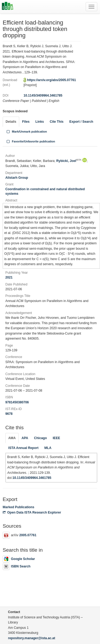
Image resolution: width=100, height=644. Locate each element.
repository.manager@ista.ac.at (32, 638)
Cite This (57, 122)
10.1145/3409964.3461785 (43, 96)
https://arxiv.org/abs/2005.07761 (52, 80)
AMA (12, 438)
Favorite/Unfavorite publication (30, 141)
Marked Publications (19, 507)
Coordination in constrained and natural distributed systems (45, 191)
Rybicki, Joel (69, 161)
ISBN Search (17, 566)
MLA (48, 448)
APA (25, 438)
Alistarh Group (17, 178)
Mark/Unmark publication (26, 132)
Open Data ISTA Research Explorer (32, 512)
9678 (9, 414)
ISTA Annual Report (23, 448)
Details (11, 122)
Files (26, 122)
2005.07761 (28, 535)
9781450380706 (17, 402)
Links (40, 122)
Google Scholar (19, 559)
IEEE (57, 438)
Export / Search (81, 122)
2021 (9, 277)
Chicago (41, 438)
